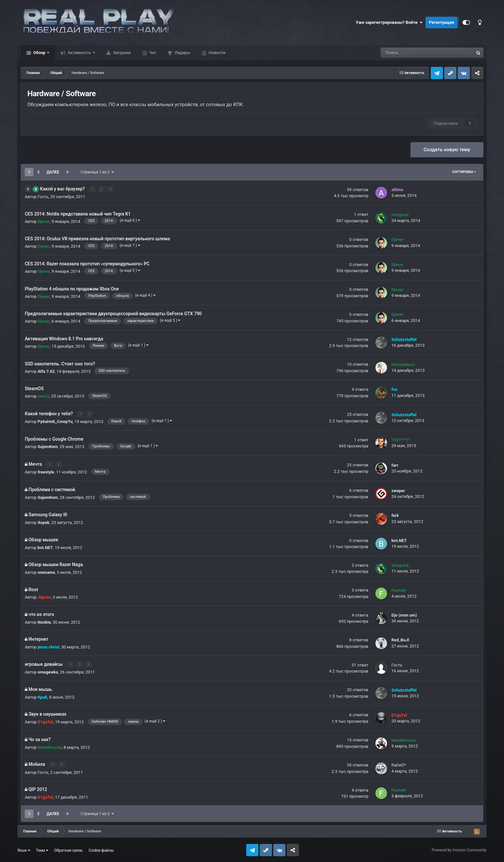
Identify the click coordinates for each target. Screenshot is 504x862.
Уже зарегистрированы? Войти (389, 23)
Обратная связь (68, 849)
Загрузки (122, 53)
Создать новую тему (447, 150)
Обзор (39, 53)
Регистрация (441, 22)
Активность (79, 53)
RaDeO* (399, 764)
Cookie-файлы (101, 849)
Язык (24, 849)
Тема (42, 849)
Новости (216, 53)
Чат (152, 53)
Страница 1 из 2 (97, 172)
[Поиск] (410, 53)
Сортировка (464, 172)
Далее (53, 172)
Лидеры (182, 53)
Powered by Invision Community (459, 849)
